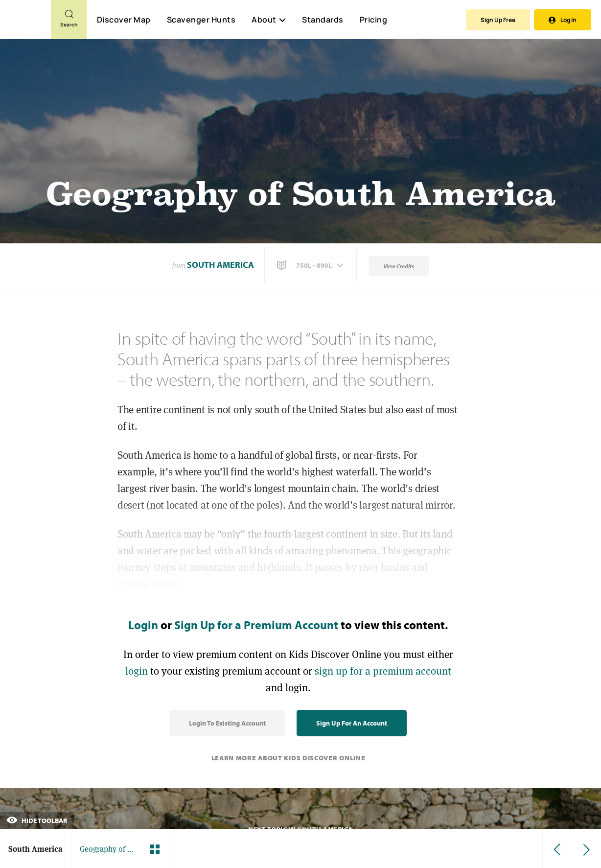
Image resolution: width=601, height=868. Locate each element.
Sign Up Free (498, 20)
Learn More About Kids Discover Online (289, 758)
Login (143, 625)
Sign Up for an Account (352, 723)
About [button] (269, 20)
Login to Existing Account (227, 723)
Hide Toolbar (37, 821)
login (137, 671)
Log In (563, 20)
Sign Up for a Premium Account (256, 625)
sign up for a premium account (383, 671)
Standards (323, 20)
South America (220, 265)
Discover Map (124, 20)
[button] (311, 265)
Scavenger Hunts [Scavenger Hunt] (201, 20)
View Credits (399, 266)
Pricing (374, 20)
